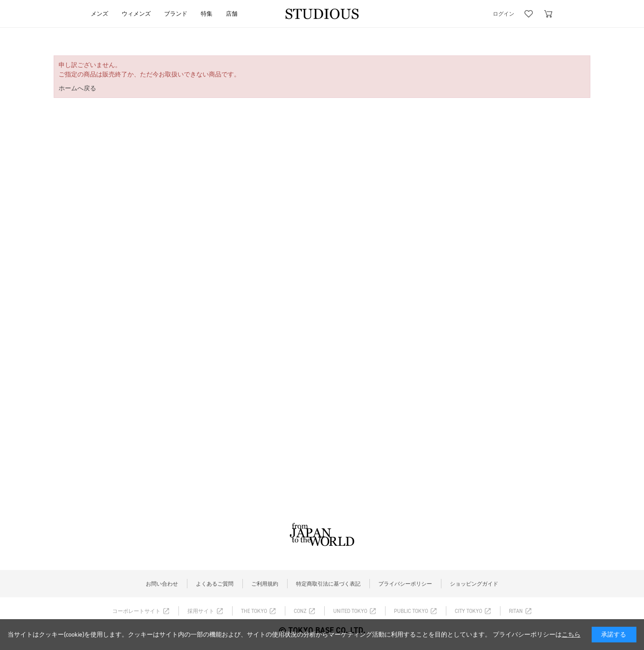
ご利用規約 (265, 584)
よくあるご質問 (215, 584)
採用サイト (201, 611)
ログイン (504, 14)
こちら (571, 635)
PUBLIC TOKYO (411, 611)
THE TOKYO (254, 611)
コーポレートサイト (136, 611)
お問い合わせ (162, 584)
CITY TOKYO (468, 611)
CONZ (300, 611)
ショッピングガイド (474, 584)
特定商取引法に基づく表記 (328, 584)
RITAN (516, 611)
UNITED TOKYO (350, 611)
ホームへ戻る (77, 88)
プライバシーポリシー (405, 584)
